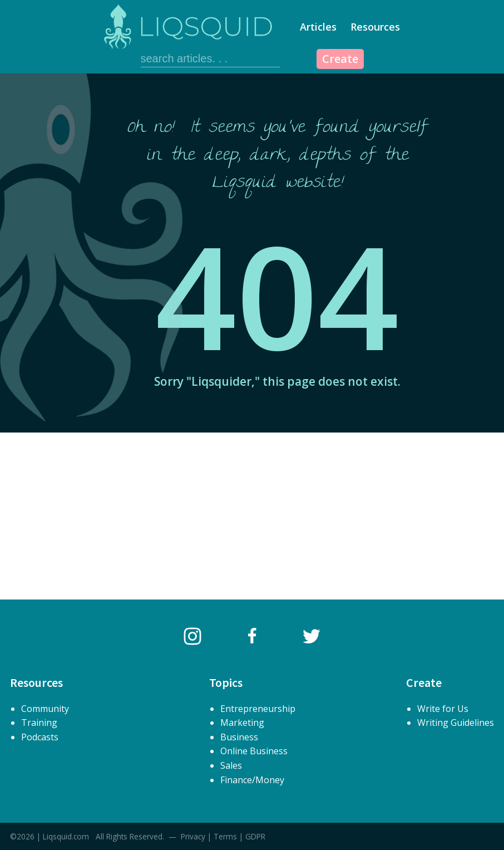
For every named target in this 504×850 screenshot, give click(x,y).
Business (239, 737)
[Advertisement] (252, 516)
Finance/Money (252, 780)
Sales (231, 765)
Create (340, 59)
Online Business (254, 751)
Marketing (242, 723)
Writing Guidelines (456, 723)
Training (39, 723)
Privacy (193, 836)
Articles (318, 27)
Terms (225, 836)
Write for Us (443, 709)
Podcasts (40, 737)
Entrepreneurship (258, 709)
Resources (375, 27)
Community (45, 709)
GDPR (255, 836)
